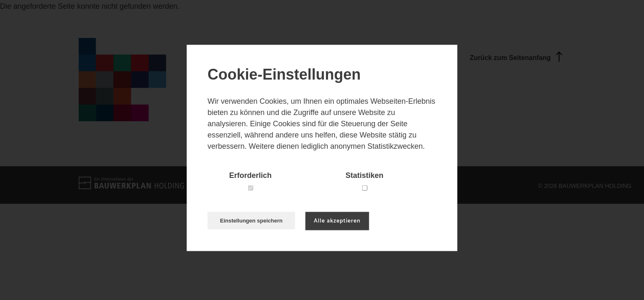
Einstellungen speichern (251, 221)
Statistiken (364, 175)
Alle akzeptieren (337, 221)
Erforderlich (250, 175)
